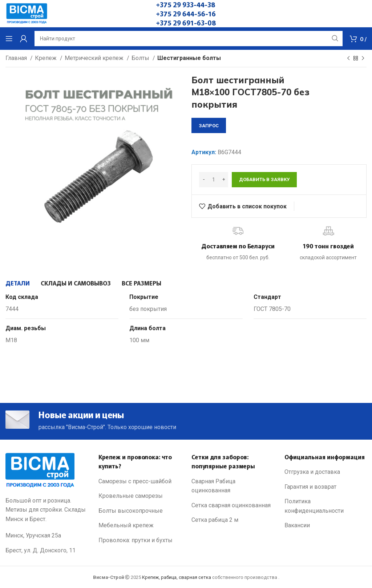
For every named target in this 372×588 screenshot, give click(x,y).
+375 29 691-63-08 (186, 23)
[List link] (139, 481)
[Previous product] (348, 59)
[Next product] (363, 59)
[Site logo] (27, 13)
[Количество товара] (214, 180)
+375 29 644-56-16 (186, 13)
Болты (141, 58)
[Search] (189, 39)
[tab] (18, 283)
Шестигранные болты (189, 58)
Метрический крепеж (95, 58)
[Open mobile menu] (9, 39)
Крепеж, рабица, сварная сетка (177, 577)
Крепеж (46, 58)
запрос (209, 126)
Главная (17, 58)
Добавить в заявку (264, 179)
